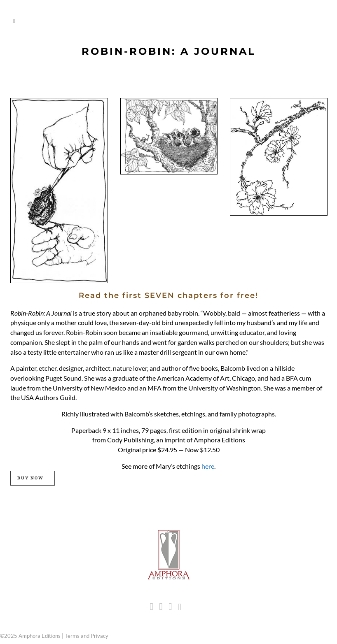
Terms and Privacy (87, 636)
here (208, 466)
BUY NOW (30, 478)
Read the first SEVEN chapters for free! (168, 295)
